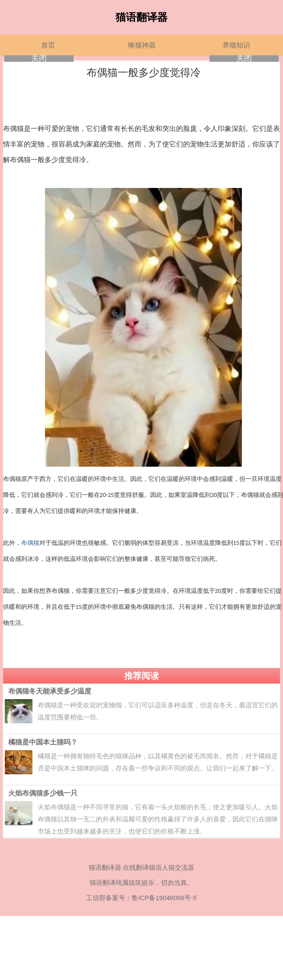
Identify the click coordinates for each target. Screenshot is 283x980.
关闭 (39, 59)
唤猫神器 (142, 45)
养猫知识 (236, 45)
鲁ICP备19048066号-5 (164, 898)
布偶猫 (30, 543)
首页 (48, 45)
